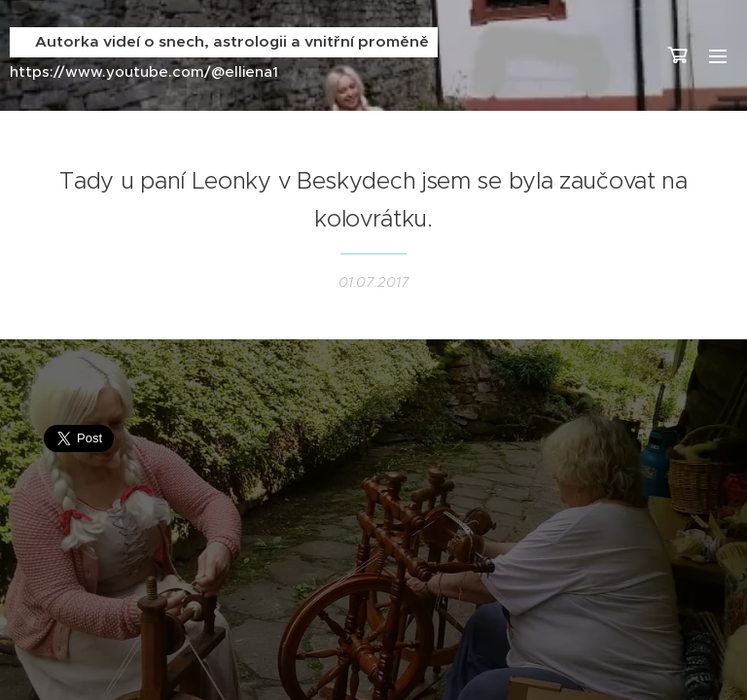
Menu (718, 56)
